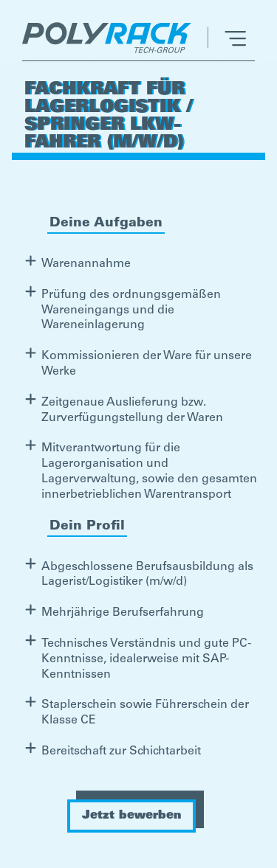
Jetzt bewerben (131, 816)
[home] (110, 38)
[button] (227, 38)
